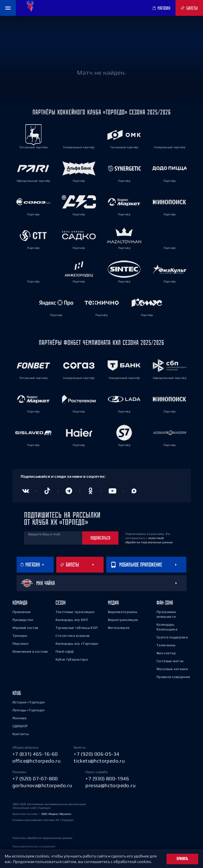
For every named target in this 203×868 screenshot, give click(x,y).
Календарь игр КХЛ (72, 620)
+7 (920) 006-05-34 (96, 754)
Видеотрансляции (123, 620)
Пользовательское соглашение (34, 846)
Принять (182, 859)
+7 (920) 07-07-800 (35, 778)
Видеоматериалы (123, 612)
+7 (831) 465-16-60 (35, 754)
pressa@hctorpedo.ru (110, 785)
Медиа (113, 603)
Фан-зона (165, 603)
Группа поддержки (172, 637)
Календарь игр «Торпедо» (77, 644)
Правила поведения (173, 677)
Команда (20, 603)
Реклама (20, 718)
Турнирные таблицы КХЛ (77, 628)
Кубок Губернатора (72, 659)
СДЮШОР (20, 726)
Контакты (20, 734)
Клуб (17, 693)
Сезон (61, 603)
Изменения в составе (30, 651)
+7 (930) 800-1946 (107, 778)
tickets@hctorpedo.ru (99, 761)
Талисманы (166, 645)
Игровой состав (25, 628)
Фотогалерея (119, 628)
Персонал (20, 644)
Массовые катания (172, 669)
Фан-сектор (166, 653)
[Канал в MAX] (134, 491)
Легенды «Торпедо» (29, 710)
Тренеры (20, 636)
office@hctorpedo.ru (37, 761)
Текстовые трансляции (75, 612)
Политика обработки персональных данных (42, 838)
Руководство (23, 620)
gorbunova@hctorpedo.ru (42, 785)
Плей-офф (65, 651)
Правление (22, 612)
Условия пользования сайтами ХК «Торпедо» (43, 820)
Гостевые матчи (170, 661)
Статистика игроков (72, 636)
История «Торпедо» (29, 702)
